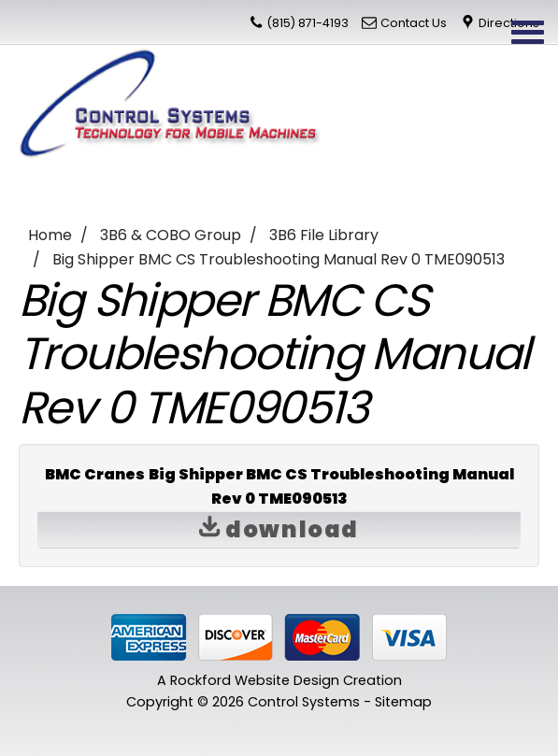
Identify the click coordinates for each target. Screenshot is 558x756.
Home (50, 235)
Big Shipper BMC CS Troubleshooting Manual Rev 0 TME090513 (279, 259)
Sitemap (403, 702)
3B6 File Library (324, 235)
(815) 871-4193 (308, 23)
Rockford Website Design (255, 680)
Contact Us (414, 23)
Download (279, 529)
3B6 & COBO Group (171, 235)
